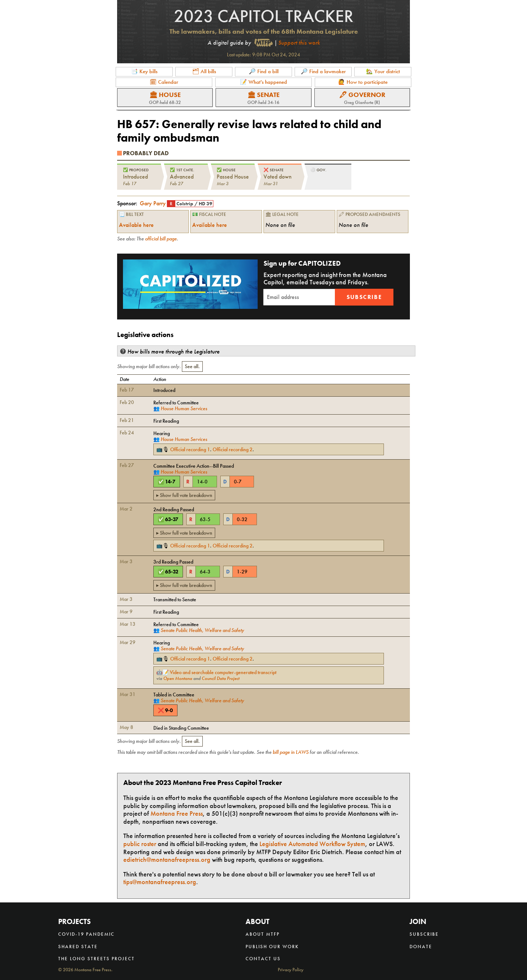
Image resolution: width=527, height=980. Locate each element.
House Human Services (184, 408)
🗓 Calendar (164, 82)
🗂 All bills (204, 71)
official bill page (161, 239)
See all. (192, 366)
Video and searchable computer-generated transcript (223, 672)
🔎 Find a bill (264, 71)
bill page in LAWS (291, 752)
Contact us (263, 959)
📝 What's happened (263, 82)
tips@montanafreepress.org (160, 882)
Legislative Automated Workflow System (312, 844)
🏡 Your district (383, 71)
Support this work (299, 43)
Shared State (78, 947)
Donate (421, 947)
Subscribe (364, 297)
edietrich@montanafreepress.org (167, 859)
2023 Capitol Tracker (264, 16)
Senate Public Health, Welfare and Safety (202, 630)
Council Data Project (220, 678)
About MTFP (263, 934)
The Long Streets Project (96, 959)
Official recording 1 (190, 449)
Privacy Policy (291, 970)
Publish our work (272, 947)
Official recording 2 (233, 449)
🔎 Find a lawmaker (323, 71)
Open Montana (178, 678)
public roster (140, 844)
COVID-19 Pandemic (86, 934)
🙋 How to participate (363, 82)
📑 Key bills (144, 71)
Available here (136, 225)
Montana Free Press (177, 813)
